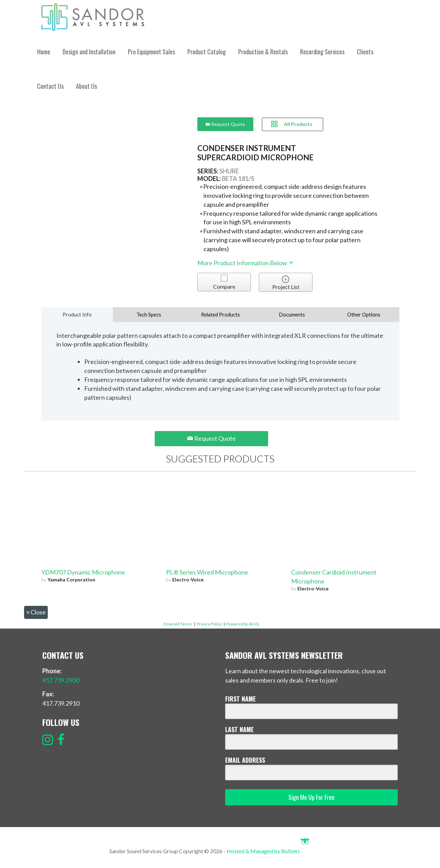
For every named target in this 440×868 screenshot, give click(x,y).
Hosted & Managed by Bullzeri (268, 851)
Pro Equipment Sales (151, 52)
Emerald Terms (178, 624)
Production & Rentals (263, 52)
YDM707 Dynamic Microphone (83, 572)
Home (44, 52)
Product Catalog (207, 52)
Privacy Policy (209, 624)
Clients (365, 52)
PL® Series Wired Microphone (207, 572)
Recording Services (322, 52)
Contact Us (50, 86)
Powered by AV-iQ (243, 624)
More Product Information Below (246, 263)
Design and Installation (89, 52)
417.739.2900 (61, 680)
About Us (86, 86)
